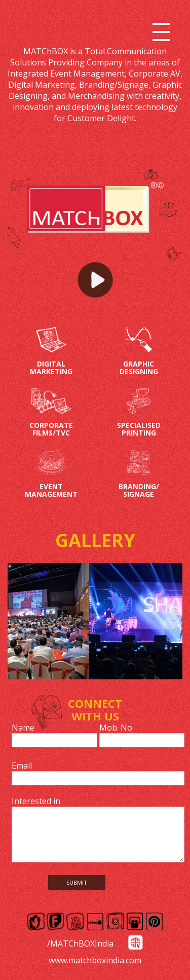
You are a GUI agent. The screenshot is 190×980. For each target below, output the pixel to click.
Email (22, 766)
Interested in (36, 801)
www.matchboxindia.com (95, 960)
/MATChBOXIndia (80, 943)
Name (23, 728)
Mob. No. (117, 728)
